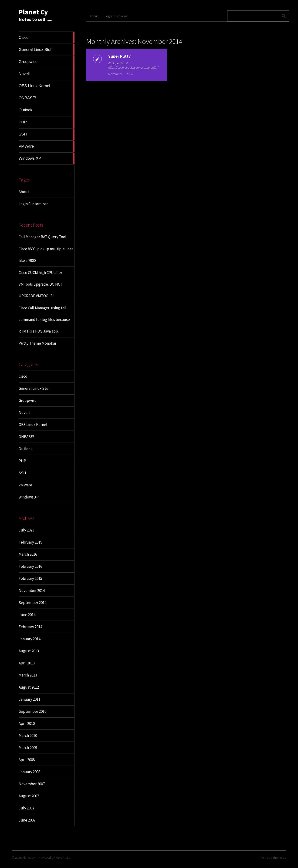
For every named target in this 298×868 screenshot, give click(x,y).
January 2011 (29, 699)
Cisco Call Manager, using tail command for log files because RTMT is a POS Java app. (44, 320)
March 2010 (28, 736)
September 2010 (32, 711)
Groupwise (28, 400)
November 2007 (32, 784)
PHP (22, 461)
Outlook (26, 449)
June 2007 (27, 820)
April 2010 (27, 723)
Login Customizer (33, 204)
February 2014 (30, 627)
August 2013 (29, 651)
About (24, 192)
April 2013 (27, 663)
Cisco (23, 376)
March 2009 (28, 748)
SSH (22, 473)
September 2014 (32, 603)
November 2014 (32, 591)
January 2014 (29, 639)
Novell (24, 413)
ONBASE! (26, 437)
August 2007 (29, 796)
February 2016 (30, 566)
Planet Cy (33, 12)
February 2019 (30, 542)
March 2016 (28, 554)
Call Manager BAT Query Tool (42, 237)
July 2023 (26, 530)
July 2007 (26, 808)
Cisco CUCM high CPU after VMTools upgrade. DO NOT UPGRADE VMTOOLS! (41, 284)
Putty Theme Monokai (37, 343)
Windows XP (29, 497)
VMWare (25, 485)
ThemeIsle (279, 858)
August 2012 (29, 687)
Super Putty (114, 56)
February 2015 (30, 578)
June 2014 (27, 615)
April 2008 (27, 760)
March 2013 (28, 675)
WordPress (63, 858)
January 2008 (29, 772)
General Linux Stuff (35, 388)
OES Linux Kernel (33, 425)
